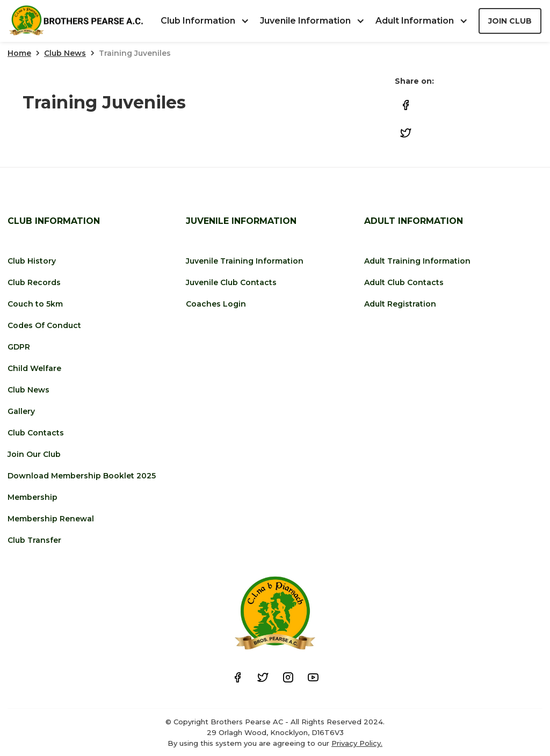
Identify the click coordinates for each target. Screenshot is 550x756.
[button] (210, 21)
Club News (65, 53)
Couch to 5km (35, 304)
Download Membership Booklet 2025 (82, 476)
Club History (32, 261)
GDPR (19, 347)
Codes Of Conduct (44, 325)
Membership (32, 497)
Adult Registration (400, 304)
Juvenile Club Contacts (231, 282)
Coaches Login (216, 304)
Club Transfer (34, 540)
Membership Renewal (51, 519)
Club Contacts (36, 433)
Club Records (34, 282)
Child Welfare (34, 368)
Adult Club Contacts (404, 282)
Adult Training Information (417, 261)
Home (19, 53)
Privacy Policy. (357, 743)
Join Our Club (34, 454)
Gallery (21, 411)
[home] (76, 21)
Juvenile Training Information (245, 261)
